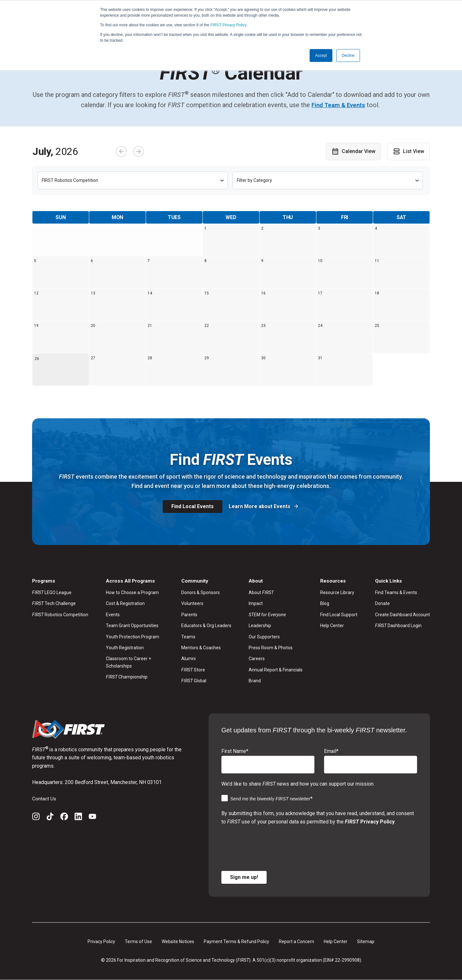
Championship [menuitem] (127, 677)
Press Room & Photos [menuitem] (271, 648)
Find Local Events (193, 506)
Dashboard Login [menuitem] (398, 626)
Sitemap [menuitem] (366, 942)
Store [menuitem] (193, 670)
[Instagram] (36, 818)
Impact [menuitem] (256, 604)
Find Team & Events (338, 105)
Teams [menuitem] (188, 637)
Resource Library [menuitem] (337, 592)
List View (408, 151)
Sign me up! (244, 877)
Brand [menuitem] (255, 681)
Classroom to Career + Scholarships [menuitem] (128, 662)
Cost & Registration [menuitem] (125, 604)
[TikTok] (50, 818)
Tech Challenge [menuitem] (54, 604)
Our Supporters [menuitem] (264, 637)
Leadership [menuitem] (260, 626)
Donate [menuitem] (382, 604)
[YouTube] (92, 818)
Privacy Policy (229, 25)
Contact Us (44, 799)
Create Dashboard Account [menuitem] (402, 615)
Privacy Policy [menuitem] (101, 942)
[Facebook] (64, 818)
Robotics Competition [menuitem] (60, 615)
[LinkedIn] (78, 818)
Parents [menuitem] (189, 615)
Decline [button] (348, 55)
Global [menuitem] (194, 681)
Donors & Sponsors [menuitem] (201, 592)
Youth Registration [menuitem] (125, 648)
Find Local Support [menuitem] (339, 615)
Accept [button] (321, 55)
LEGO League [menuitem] (52, 592)
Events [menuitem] (113, 615)
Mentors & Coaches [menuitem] (201, 648)
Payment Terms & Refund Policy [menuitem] (236, 942)
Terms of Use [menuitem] (138, 942)
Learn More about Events (260, 506)
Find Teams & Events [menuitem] (396, 592)
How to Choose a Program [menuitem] (132, 592)
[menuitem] (276, 615)
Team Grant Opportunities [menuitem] (132, 626)
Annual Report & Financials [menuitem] (276, 670)
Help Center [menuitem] (332, 626)
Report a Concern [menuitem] (296, 942)
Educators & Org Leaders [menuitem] (206, 626)
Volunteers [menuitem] (192, 604)
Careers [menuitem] (257, 659)
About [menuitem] (261, 592)
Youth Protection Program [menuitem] (133, 637)
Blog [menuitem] (325, 604)
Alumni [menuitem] (188, 659)
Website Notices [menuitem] (178, 942)
